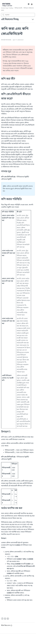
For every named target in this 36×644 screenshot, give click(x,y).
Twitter (5, 619)
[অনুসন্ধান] (18, 15)
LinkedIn (8, 619)
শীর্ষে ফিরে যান (7, 625)
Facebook (2, 619)
